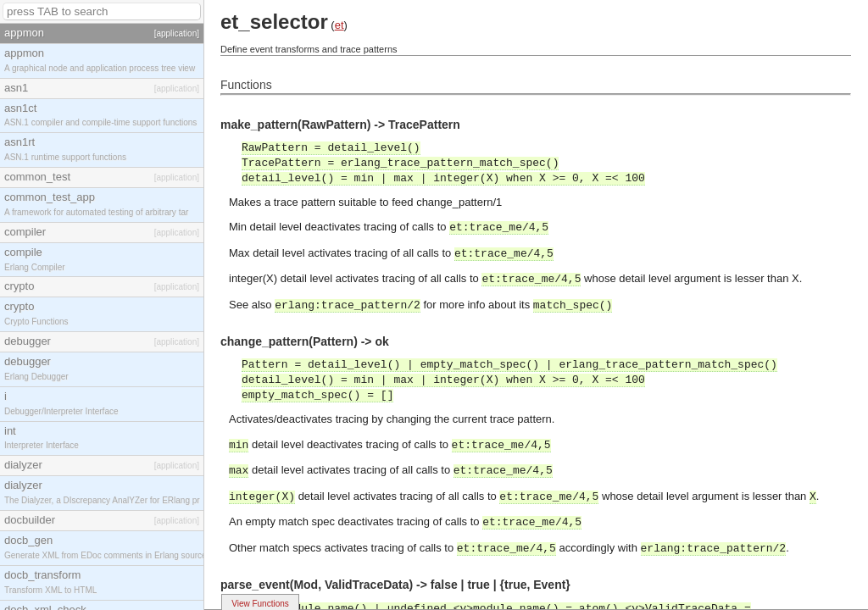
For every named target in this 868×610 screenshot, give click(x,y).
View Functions (260, 604)
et (339, 25)
